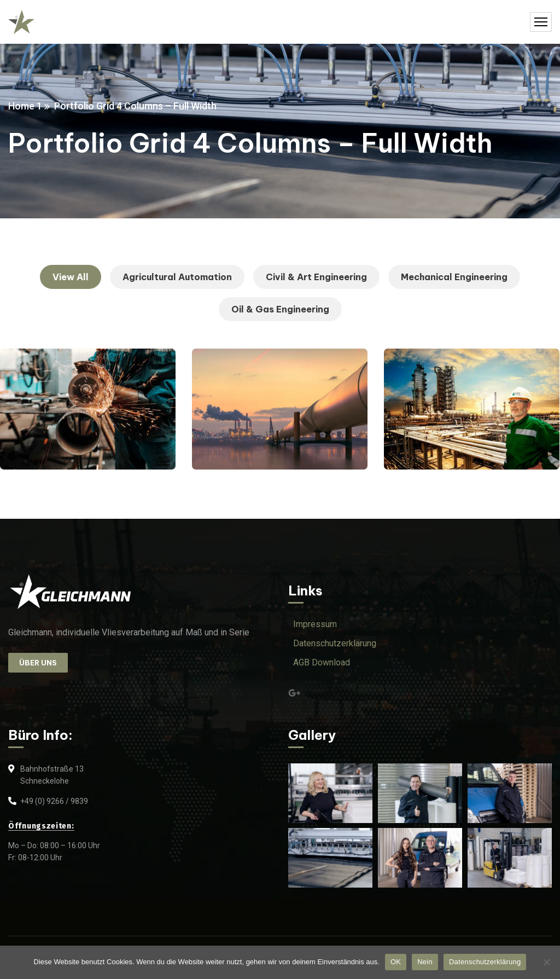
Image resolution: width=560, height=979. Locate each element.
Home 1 (25, 106)
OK (396, 962)
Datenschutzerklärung (485, 962)
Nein (425, 962)
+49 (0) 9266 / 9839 (54, 801)
